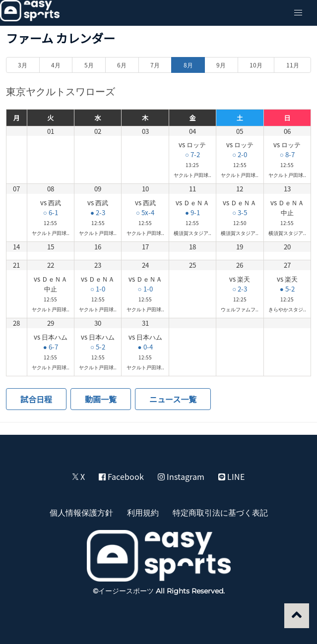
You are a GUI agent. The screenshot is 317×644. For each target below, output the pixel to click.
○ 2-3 (240, 289)
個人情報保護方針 (81, 512)
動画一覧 (101, 399)
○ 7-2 (192, 154)
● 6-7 (51, 347)
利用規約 (143, 512)
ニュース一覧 (173, 399)
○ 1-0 (98, 289)
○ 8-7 (287, 154)
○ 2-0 (240, 154)
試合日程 (36, 399)
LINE (231, 476)
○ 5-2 (98, 347)
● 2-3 (98, 212)
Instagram (181, 476)
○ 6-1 (51, 212)
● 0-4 (145, 347)
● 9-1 (192, 212)
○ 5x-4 (145, 212)
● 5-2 (287, 289)
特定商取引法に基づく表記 (220, 512)
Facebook (121, 476)
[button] (298, 13)
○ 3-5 (240, 212)
